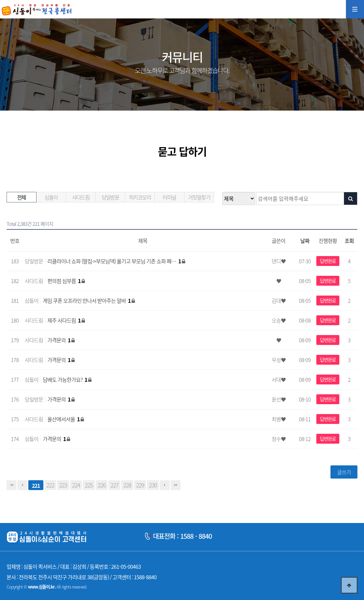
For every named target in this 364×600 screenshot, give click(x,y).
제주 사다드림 (64, 320)
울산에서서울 (64, 419)
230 (153, 485)
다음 (165, 485)
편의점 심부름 (64, 281)
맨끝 (176, 485)
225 (89, 485)
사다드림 (81, 197)
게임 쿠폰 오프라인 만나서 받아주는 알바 (87, 300)
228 (127, 485)
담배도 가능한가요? (65, 379)
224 (76, 485)
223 (63, 485)
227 (114, 485)
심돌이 (51, 197)
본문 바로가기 (0, 0)
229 (140, 485)
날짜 (305, 241)
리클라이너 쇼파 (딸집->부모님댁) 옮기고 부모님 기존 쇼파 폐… (115, 261)
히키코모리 (140, 197)
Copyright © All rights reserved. (47, 587)
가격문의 (59, 340)
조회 (349, 241)
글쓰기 (344, 472)
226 (102, 485)
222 (50, 485)
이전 (22, 485)
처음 (12, 485)
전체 (22, 197)
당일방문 (110, 197)
